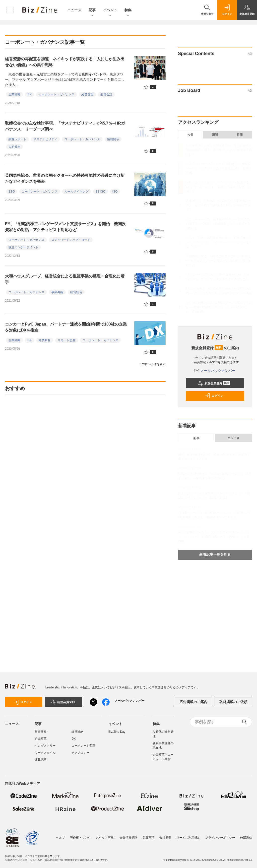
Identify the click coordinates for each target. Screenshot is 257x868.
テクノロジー (80, 753)
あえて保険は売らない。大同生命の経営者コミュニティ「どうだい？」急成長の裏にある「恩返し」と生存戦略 (214, 537)
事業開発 (41, 732)
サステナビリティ (45, 139)
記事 (92, 10)
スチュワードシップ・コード (71, 240)
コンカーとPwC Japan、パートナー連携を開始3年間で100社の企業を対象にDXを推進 (66, 327)
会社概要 (165, 838)
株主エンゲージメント (23, 247)
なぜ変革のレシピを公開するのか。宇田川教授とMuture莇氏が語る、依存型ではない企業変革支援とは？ (219, 150)
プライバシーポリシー (220, 838)
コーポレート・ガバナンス (57, 94)
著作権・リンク (80, 838)
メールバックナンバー (215, 371)
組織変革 (41, 739)
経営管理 (87, 94)
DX (30, 94)
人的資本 (14, 147)
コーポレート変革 (83, 746)
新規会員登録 (214, 383)
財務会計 (106, 94)
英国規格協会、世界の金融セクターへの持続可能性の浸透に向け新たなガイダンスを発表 (65, 178)
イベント (110, 10)
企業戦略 (14, 94)
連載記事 (41, 760)
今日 (191, 135)
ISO (115, 192)
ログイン (214, 396)
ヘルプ (61, 838)
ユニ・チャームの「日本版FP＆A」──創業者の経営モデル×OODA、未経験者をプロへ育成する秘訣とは (218, 224)
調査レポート (17, 139)
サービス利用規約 (188, 838)
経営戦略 (77, 732)
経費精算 (45, 340)
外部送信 (246, 838)
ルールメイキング (76, 192)
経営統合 (76, 292)
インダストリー (45, 746)
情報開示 (113, 139)
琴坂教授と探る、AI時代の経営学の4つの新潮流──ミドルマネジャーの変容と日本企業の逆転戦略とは (218, 261)
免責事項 (148, 838)
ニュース (74, 10)
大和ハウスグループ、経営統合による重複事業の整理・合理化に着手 (65, 279)
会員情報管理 (128, 838)
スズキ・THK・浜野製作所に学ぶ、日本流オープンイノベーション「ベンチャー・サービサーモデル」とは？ (219, 242)
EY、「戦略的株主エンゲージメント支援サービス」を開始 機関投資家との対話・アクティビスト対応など (65, 227)
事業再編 (57, 292)
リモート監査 (66, 340)
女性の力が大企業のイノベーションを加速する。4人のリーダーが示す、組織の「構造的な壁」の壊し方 (219, 187)
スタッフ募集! (105, 838)
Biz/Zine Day (117, 732)
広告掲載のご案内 (193, 702)
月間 (240, 135)
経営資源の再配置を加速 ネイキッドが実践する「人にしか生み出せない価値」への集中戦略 (65, 62)
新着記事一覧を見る (215, 554)
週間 (215, 135)
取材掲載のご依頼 (233, 702)
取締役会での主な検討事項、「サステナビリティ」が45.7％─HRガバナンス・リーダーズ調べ (65, 126)
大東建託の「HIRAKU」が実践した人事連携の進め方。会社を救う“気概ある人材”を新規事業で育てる (219, 205)
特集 (128, 10)
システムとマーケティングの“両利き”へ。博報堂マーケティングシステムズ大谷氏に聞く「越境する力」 (219, 169)
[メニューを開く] (10, 10)
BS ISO (100, 192)
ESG (12, 192)
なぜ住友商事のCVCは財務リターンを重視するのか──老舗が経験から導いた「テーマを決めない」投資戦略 (219, 307)
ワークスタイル (45, 753)
